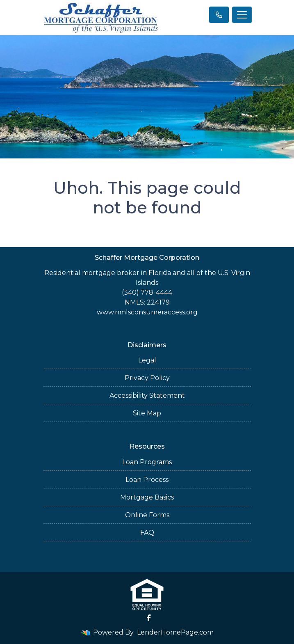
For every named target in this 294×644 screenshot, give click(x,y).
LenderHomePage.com (175, 632)
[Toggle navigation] (242, 15)
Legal (147, 360)
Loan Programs (147, 462)
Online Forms (147, 515)
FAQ (147, 533)
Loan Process (147, 480)
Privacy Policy (147, 378)
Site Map (147, 413)
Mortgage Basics (147, 497)
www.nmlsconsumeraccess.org (147, 312)
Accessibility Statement (147, 395)
